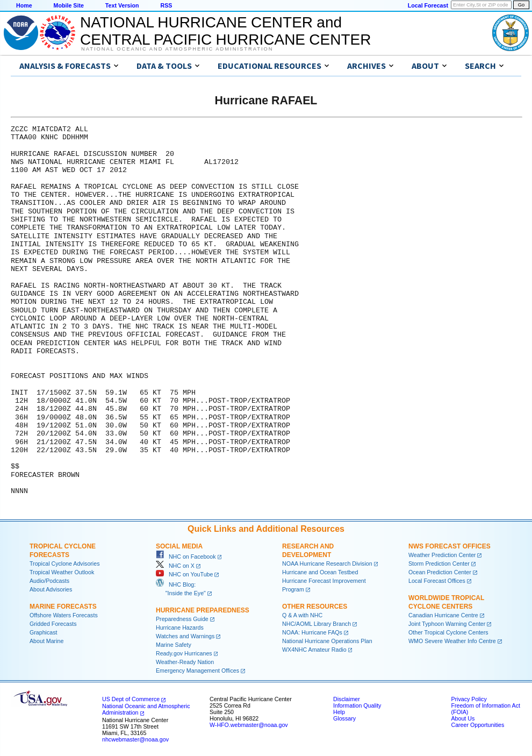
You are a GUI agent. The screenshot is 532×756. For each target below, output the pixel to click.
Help (339, 712)
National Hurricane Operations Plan (327, 641)
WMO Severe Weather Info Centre (452, 641)
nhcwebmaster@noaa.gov (135, 739)
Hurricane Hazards (180, 627)
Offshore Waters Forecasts (64, 615)
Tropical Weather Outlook (62, 572)
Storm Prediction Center (439, 564)
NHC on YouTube (184, 574)
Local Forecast (428, 5)
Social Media (179, 546)
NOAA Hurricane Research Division (327, 564)
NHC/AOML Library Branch (317, 624)
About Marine (46, 641)
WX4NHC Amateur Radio (314, 650)
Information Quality (357, 705)
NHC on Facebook (186, 557)
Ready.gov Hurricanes (184, 653)
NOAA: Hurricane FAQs (312, 632)
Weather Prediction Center (442, 555)
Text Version (122, 5)
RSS (166, 5)
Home (24, 5)
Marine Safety (174, 645)
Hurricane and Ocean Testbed (320, 572)
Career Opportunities (477, 725)
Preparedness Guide (182, 619)
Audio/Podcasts (49, 581)
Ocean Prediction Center (440, 572)
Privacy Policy (469, 699)
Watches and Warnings (185, 636)
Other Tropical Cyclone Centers (448, 632)
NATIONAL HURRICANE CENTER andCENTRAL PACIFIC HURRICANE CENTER (225, 31)
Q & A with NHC (302, 615)
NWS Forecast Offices (450, 546)
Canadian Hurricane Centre (443, 615)
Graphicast (44, 632)
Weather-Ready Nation (185, 662)
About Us (463, 718)
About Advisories (51, 589)
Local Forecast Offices (437, 581)
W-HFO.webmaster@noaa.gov (249, 725)
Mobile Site (69, 5)
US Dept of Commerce (131, 699)
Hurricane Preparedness (203, 610)
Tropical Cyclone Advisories (65, 564)
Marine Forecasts (63, 607)
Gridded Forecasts (53, 624)
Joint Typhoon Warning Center (447, 624)
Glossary (344, 718)
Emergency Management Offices (197, 671)
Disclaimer (347, 699)
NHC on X (175, 566)
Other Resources (315, 607)
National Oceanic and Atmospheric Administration (177, 49)
